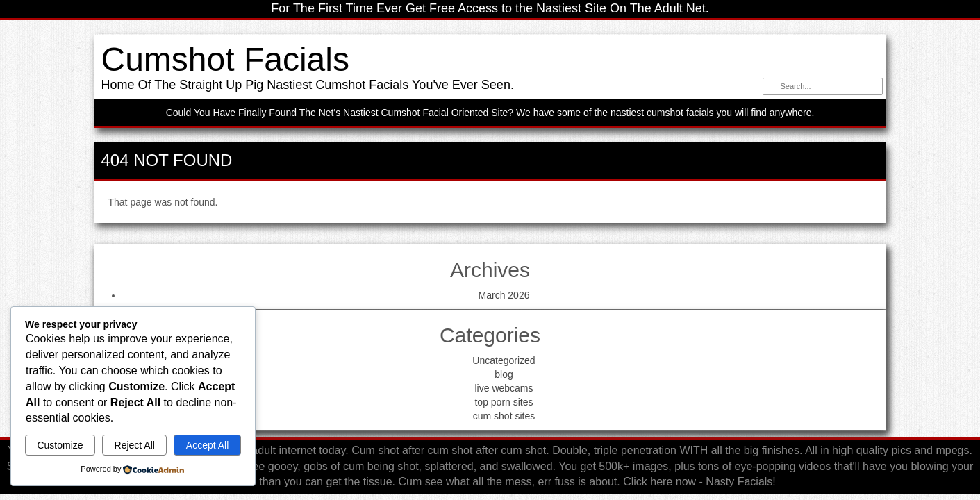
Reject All (135, 445)
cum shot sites (504, 416)
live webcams (504, 388)
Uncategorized (504, 360)
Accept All (207, 445)
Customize (60, 445)
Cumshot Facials (225, 59)
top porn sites (504, 402)
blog (504, 374)
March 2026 (504, 295)
